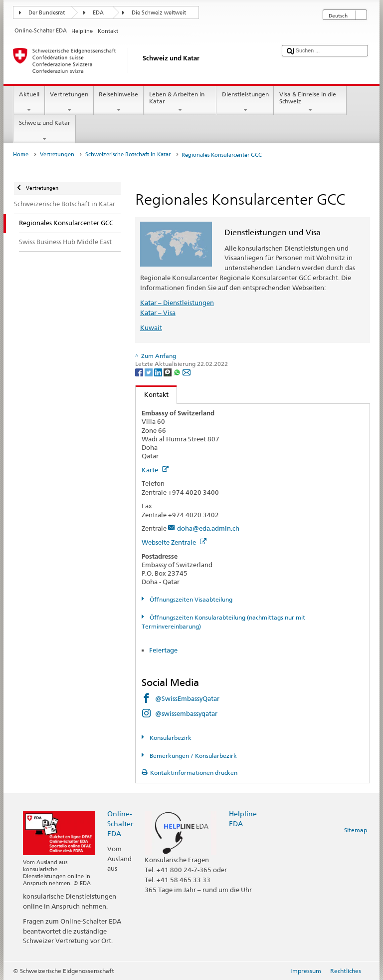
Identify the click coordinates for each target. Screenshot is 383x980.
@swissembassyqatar (186, 713)
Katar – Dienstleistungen (177, 303)
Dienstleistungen (245, 102)
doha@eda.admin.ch (208, 528)
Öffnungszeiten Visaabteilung (190, 599)
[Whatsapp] (178, 372)
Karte (155, 470)
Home (21, 155)
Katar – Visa (158, 313)
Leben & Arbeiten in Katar (180, 102)
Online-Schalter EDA (120, 823)
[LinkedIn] (159, 372)
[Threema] (168, 372)
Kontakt (152, 394)
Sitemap (356, 830)
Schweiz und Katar (44, 131)
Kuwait (151, 327)
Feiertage (163, 650)
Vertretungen (69, 102)
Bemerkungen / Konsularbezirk (192, 756)
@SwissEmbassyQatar (187, 698)
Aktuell (29, 102)
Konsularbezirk (170, 738)
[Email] (187, 372)
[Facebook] (140, 372)
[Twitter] (149, 372)
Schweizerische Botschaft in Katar (128, 155)
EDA (98, 13)
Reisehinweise (119, 102)
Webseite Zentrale (174, 542)
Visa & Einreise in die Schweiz (310, 102)
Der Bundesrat (47, 13)
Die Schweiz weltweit (159, 13)
